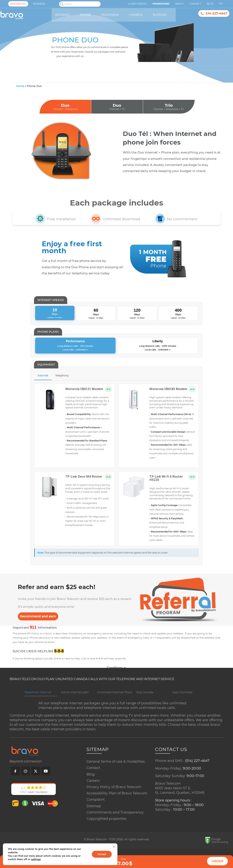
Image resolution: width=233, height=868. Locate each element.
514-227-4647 (216, 13)
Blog (91, 788)
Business (39, 4)
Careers (93, 794)
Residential (18, 4)
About (179, 4)
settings (36, 859)
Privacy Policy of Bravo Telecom (114, 801)
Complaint (96, 813)
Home (20, 100)
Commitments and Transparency (115, 826)
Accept (102, 854)
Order (218, 861)
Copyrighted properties (106, 832)
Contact (93, 782)
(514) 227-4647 (197, 775)
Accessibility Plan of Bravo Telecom (117, 807)
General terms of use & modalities (116, 775)
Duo (65, 121)
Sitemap (94, 820)
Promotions (161, 4)
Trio (169, 121)
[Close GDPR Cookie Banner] (114, 847)
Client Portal (137, 4)
